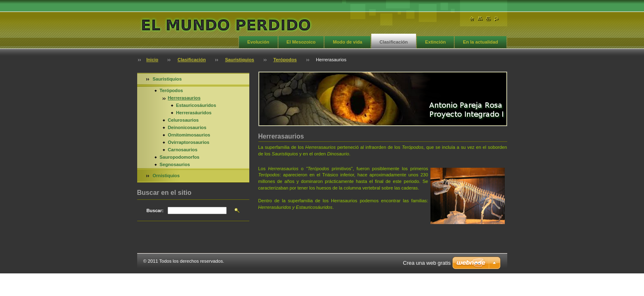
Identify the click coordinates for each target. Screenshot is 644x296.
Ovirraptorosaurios (189, 142)
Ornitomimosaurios (189, 135)
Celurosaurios (183, 120)
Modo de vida (347, 42)
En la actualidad (480, 42)
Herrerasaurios (184, 98)
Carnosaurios (183, 150)
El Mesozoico (301, 42)
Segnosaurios (175, 164)
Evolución (258, 42)
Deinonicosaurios (187, 127)
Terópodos (285, 60)
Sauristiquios (240, 60)
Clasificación (394, 42)
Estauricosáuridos (196, 105)
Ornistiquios (166, 176)
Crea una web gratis (427, 263)
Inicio (152, 60)
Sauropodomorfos (180, 157)
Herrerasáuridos (194, 113)
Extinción (435, 42)
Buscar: (155, 210)
